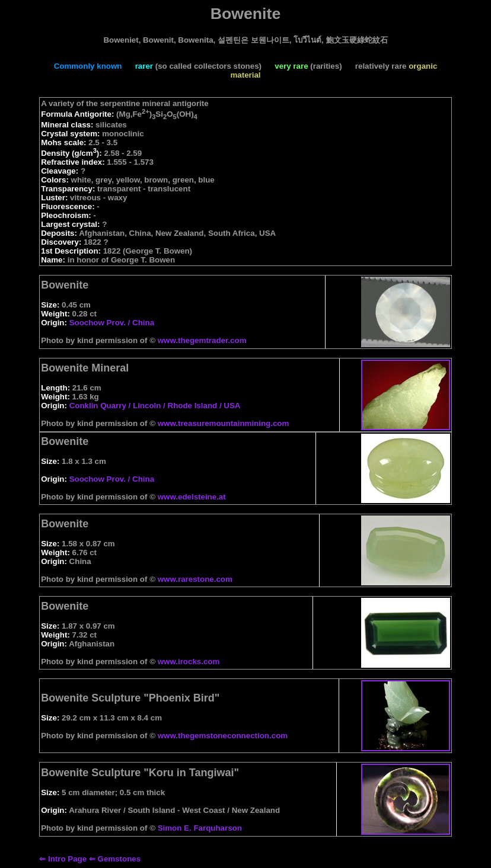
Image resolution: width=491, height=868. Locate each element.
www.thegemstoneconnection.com (223, 736)
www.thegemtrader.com (202, 340)
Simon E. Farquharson (200, 828)
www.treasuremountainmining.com (224, 423)
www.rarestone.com (195, 579)
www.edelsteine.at (192, 497)
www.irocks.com (189, 662)
